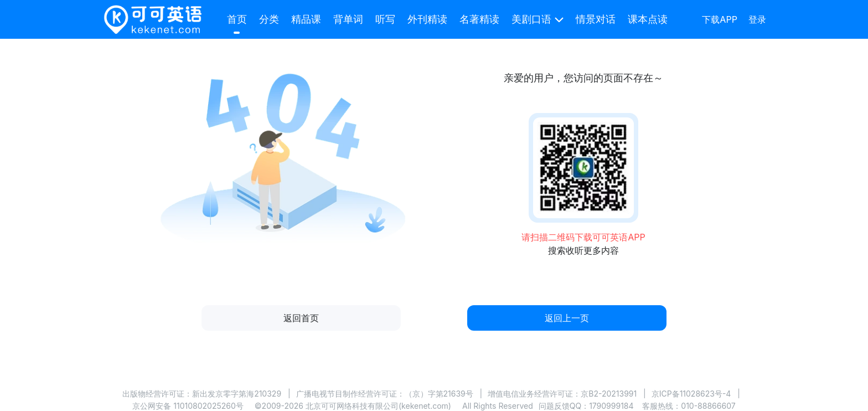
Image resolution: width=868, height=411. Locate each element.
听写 (385, 19)
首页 (237, 19)
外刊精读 (427, 19)
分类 (269, 19)
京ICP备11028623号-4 (691, 394)
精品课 (306, 19)
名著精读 (479, 19)
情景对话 (596, 19)
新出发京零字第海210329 (237, 394)
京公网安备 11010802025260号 (188, 406)
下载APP (720, 19)
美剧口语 (531, 19)
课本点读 (648, 19)
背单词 (348, 19)
